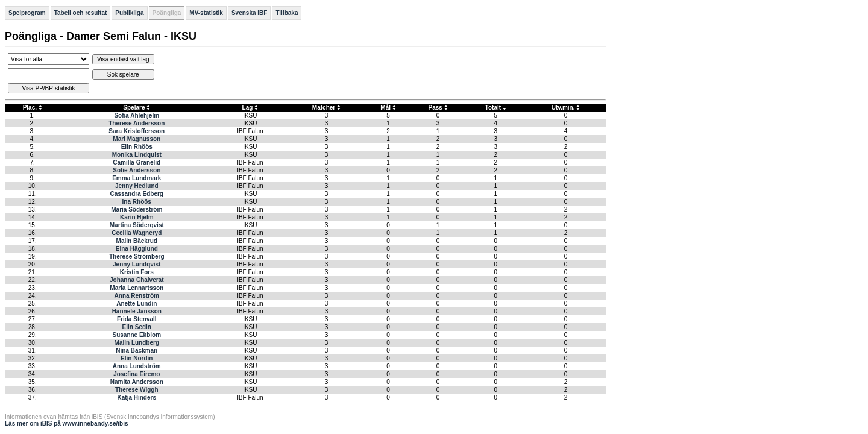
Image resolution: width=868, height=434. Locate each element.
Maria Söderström (137, 209)
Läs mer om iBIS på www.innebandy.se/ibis (67, 423)
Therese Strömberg (137, 256)
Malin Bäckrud (137, 241)
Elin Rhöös (137, 147)
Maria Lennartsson (137, 288)
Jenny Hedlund (137, 186)
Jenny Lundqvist (137, 264)
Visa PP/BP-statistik (48, 88)
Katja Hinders (137, 398)
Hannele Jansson (137, 311)
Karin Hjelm (137, 217)
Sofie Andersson (137, 170)
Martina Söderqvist (137, 225)
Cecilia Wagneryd (137, 233)
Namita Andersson (137, 382)
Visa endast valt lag (123, 59)
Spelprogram (27, 13)
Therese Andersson (137, 123)
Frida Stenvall (137, 319)
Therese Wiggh (137, 390)
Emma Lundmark (137, 178)
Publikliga (129, 13)
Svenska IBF (249, 13)
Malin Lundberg (137, 343)
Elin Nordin (137, 358)
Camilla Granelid (137, 162)
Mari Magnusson (137, 139)
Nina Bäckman (137, 351)
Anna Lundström (137, 366)
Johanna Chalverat (137, 280)
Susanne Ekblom (137, 335)
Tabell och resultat (81, 13)
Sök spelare (123, 74)
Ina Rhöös (137, 202)
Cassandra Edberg (137, 194)
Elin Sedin (137, 327)
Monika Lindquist (137, 155)
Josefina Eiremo (137, 374)
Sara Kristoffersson (137, 131)
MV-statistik (206, 13)
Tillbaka (287, 13)
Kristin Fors (137, 272)
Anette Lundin (137, 303)
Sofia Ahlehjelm (137, 115)
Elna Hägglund (137, 249)
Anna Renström (137, 296)
